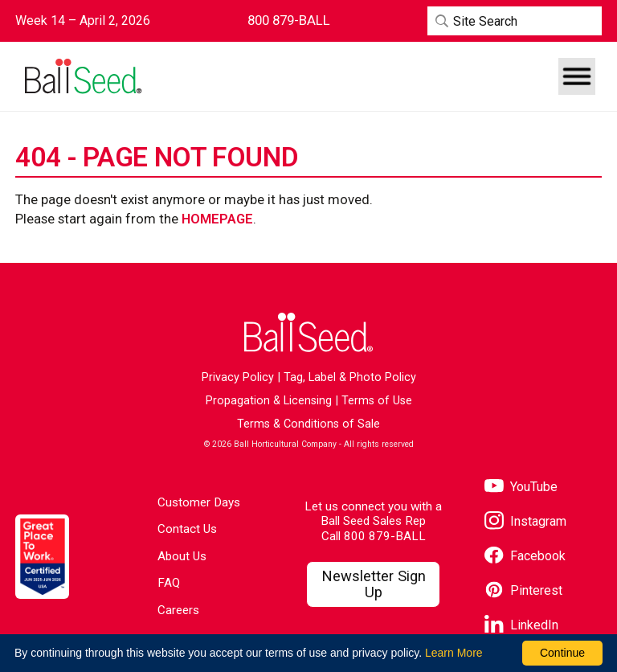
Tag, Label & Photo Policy (350, 377)
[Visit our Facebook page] (525, 557)
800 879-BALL (385, 536)
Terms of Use (377, 401)
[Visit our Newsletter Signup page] (373, 584)
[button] (577, 76)
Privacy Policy (238, 377)
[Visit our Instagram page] (525, 522)
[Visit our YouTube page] (521, 488)
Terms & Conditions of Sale (308, 424)
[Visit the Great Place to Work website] (42, 557)
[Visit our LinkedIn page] (521, 626)
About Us (182, 556)
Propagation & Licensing (269, 401)
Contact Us (187, 529)
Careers (178, 610)
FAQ (169, 583)
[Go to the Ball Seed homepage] (82, 77)
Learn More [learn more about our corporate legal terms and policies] (454, 653)
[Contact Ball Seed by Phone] (289, 20)
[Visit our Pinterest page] (523, 591)
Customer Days (199, 502)
